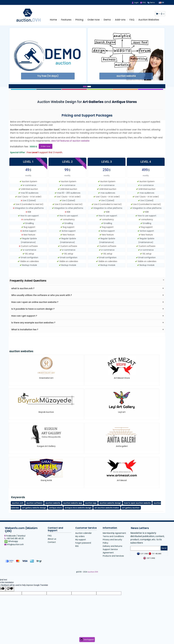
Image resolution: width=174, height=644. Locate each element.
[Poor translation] (10, 598)
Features (66, 22)
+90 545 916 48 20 (14, 547)
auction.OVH (93, 581)
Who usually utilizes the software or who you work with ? (43, 299)
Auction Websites (149, 22)
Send (164, 557)
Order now (94, 22)
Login (135, 3)
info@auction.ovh (14, 553)
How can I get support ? (25, 322)
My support (81, 548)
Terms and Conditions (113, 545)
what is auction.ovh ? (24, 291)
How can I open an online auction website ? (36, 307)
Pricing (79, 22)
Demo (151, 3)
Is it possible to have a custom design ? (34, 315)
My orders (80, 545)
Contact (52, 551)
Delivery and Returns (112, 555)
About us (52, 548)
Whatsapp (11, 550)
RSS (77, 555)
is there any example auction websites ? (34, 330)
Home (53, 22)
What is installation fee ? (26, 338)
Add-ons (120, 22)
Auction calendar (83, 542)
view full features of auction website (70, 143)
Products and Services (113, 565)
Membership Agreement (114, 542)
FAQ (143, 3)
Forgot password (83, 552)
